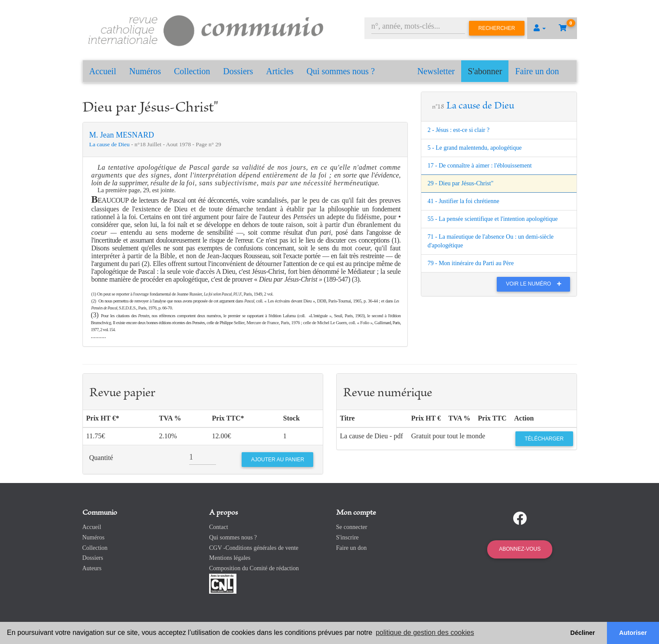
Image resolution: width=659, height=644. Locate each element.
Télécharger (544, 439)
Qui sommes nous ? (341, 71)
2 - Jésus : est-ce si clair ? (459, 130)
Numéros (145, 71)
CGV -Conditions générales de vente (254, 548)
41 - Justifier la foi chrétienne (464, 201)
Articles (280, 71)
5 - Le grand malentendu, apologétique (475, 148)
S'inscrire (348, 537)
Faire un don (537, 71)
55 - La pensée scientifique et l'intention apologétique (493, 219)
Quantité (101, 458)
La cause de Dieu (110, 144)
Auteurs (92, 568)
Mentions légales (230, 558)
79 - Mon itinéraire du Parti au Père (471, 263)
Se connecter (352, 527)
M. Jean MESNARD (122, 135)
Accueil (103, 71)
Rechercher (497, 28)
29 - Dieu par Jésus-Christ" (461, 183)
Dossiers (238, 71)
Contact (219, 527)
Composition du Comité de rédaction (254, 568)
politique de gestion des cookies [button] (425, 632)
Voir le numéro (536, 284)
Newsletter (436, 71)
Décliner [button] (583, 633)
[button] (540, 28)
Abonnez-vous (520, 549)
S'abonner (485, 71)
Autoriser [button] (633, 633)
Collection (192, 71)
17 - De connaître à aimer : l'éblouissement (480, 166)
